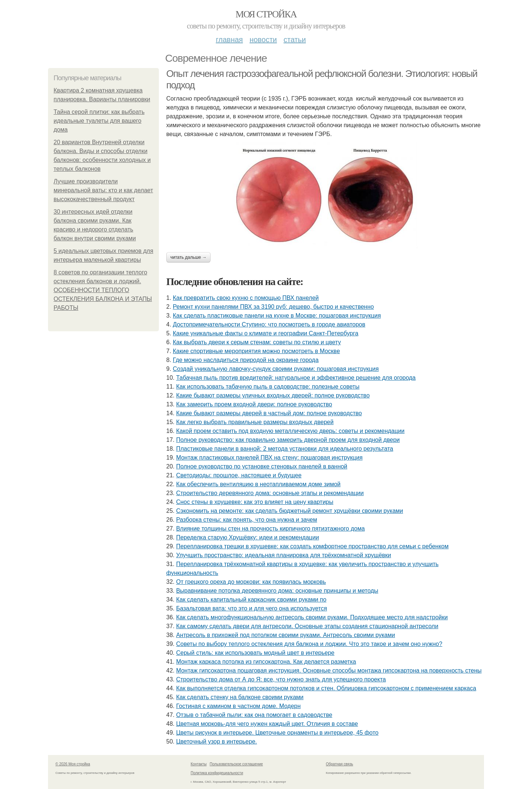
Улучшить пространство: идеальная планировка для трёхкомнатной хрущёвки (284, 555)
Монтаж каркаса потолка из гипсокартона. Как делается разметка (266, 662)
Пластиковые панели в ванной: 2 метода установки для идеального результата (285, 449)
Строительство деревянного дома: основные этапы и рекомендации (270, 493)
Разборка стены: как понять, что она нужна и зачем (247, 520)
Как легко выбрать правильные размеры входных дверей (255, 422)
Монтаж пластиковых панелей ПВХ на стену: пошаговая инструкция (270, 458)
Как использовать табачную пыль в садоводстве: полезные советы (268, 387)
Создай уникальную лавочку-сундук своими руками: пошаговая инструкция (276, 369)
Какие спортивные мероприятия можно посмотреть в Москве (256, 351)
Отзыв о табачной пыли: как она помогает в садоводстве (254, 715)
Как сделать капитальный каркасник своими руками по (251, 600)
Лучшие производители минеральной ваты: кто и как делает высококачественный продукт (103, 190)
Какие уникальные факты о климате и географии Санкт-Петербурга (266, 333)
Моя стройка (266, 14)
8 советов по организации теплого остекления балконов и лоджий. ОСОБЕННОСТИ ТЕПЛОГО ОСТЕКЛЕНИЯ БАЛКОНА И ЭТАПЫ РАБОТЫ (103, 290)
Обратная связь (340, 764)
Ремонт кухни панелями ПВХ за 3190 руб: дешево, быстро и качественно (273, 307)
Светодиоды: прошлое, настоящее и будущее (239, 475)
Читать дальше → (188, 257)
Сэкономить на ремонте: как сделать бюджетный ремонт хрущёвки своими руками (290, 511)
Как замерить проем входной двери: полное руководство (254, 404)
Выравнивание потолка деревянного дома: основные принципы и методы (277, 591)
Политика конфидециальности (217, 773)
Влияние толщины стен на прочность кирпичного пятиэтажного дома (271, 529)
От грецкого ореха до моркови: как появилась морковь (251, 582)
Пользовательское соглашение (236, 764)
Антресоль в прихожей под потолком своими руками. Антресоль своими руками (286, 635)
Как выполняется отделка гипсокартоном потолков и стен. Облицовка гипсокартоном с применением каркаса (326, 688)
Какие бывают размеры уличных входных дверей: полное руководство (273, 395)
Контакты (199, 764)
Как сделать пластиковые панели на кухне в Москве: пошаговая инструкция (277, 316)
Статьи (294, 40)
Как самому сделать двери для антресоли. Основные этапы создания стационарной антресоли (307, 626)
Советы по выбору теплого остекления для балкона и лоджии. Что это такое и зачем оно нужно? (309, 644)
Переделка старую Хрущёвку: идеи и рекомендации (248, 537)
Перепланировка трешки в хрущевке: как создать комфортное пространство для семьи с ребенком (313, 546)
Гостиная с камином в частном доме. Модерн (238, 706)
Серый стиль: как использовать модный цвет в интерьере (255, 653)
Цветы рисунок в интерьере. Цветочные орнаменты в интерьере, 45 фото (277, 733)
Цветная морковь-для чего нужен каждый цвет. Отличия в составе (267, 724)
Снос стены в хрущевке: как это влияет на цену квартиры (255, 502)
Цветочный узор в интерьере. (217, 741)
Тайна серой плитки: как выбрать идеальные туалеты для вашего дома (99, 121)
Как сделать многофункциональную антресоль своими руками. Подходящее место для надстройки (312, 617)
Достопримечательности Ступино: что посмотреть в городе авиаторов (269, 324)
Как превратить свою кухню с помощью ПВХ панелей (246, 298)
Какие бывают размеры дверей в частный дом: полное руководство (269, 413)
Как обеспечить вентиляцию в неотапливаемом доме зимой (258, 484)
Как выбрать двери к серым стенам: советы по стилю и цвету (257, 342)
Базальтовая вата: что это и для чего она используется (252, 608)
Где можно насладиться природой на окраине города (246, 360)
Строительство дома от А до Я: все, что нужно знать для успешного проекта (281, 679)
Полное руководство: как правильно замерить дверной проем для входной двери (288, 440)
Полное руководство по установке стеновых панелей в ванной (262, 466)
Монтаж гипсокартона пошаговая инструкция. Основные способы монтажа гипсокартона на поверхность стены (329, 671)
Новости (263, 40)
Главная (229, 40)
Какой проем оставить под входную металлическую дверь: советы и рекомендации (290, 431)
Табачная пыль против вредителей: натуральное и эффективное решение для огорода (296, 378)
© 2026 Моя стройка (73, 764)
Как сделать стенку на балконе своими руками (240, 697)
